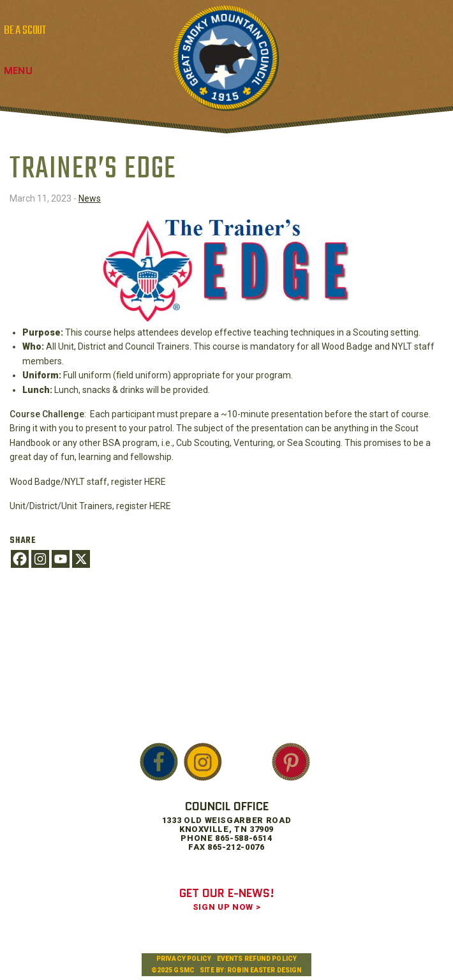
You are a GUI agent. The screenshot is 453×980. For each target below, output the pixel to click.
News (90, 198)
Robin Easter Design (264, 970)
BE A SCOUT (25, 31)
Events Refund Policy (257, 959)
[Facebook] (20, 559)
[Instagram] (40, 559)
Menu (18, 71)
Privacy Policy (184, 959)
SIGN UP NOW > (226, 907)
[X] (81, 559)
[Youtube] (61, 559)
